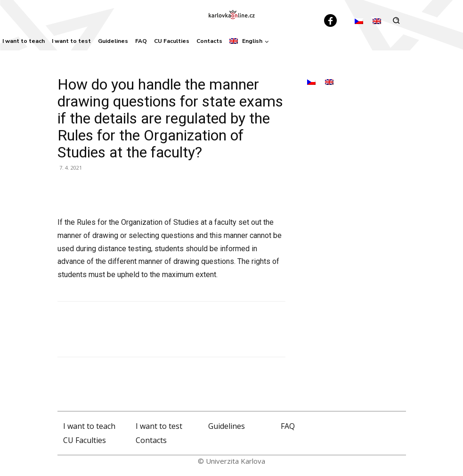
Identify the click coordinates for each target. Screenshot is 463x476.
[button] (396, 21)
